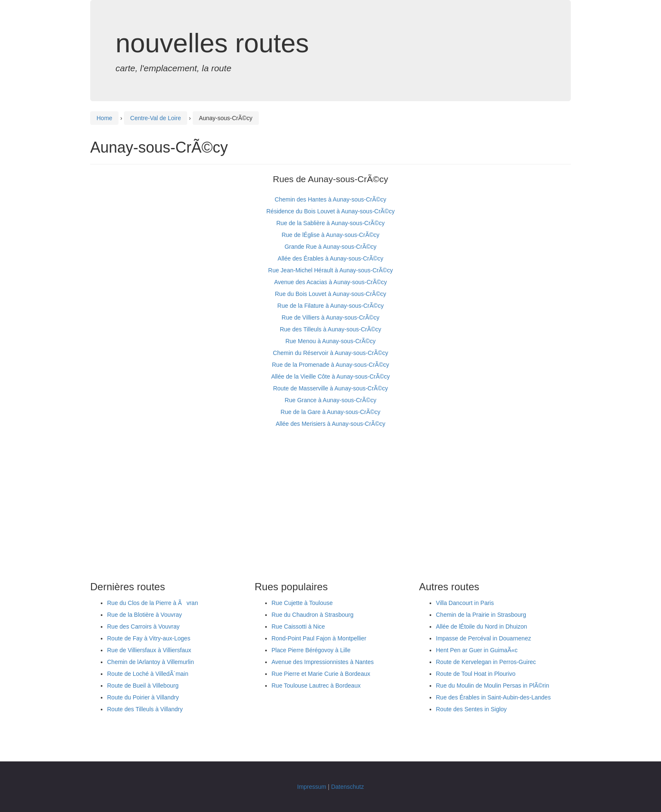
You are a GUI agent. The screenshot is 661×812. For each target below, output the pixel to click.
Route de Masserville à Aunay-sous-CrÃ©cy (331, 388)
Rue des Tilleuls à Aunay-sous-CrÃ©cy (331, 329)
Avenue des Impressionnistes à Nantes (323, 662)
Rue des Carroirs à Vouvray (143, 626)
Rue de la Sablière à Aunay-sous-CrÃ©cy (331, 223)
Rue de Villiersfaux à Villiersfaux (149, 650)
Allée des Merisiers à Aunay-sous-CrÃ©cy (330, 424)
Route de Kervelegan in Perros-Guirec (486, 662)
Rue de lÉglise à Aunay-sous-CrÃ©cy (330, 235)
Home (104, 118)
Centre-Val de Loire (156, 118)
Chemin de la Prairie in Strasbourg (481, 615)
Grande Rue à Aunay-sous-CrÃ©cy (330, 247)
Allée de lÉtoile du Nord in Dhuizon (481, 626)
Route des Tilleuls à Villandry (145, 709)
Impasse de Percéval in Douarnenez (484, 638)
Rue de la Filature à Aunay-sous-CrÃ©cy (330, 306)
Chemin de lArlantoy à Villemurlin (150, 662)
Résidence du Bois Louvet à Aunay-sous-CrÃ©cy (330, 211)
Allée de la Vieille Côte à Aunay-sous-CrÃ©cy (330, 376)
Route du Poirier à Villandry (143, 697)
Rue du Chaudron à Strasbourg (313, 615)
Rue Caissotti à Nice (298, 626)
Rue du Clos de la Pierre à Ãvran (153, 603)
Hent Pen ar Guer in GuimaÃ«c (477, 650)
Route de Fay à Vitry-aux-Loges (149, 638)
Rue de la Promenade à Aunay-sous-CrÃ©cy (330, 365)
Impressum (312, 787)
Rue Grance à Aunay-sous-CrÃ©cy (330, 400)
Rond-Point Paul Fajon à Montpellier (319, 638)
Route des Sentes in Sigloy (471, 709)
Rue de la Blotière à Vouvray (144, 615)
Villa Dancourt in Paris (465, 603)
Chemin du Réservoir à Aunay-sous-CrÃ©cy (330, 353)
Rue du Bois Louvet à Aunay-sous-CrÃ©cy (330, 294)
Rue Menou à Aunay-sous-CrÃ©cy (330, 341)
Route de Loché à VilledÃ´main (148, 674)
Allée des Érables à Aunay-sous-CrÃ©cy (331, 258)
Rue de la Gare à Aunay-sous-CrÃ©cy (331, 412)
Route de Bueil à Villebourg (143, 686)
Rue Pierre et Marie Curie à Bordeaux (321, 674)
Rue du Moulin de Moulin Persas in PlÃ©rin (493, 686)
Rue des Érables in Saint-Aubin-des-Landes (493, 697)
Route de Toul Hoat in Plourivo (476, 674)
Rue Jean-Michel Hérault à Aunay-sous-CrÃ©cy (330, 270)
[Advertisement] (330, 505)
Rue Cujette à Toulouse (302, 603)
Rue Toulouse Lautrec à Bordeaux (316, 686)
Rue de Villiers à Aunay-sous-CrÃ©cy (330, 317)
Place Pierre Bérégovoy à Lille (311, 650)
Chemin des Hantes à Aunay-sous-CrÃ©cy (331, 199)
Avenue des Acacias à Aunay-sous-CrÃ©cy (330, 282)
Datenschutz (347, 787)
